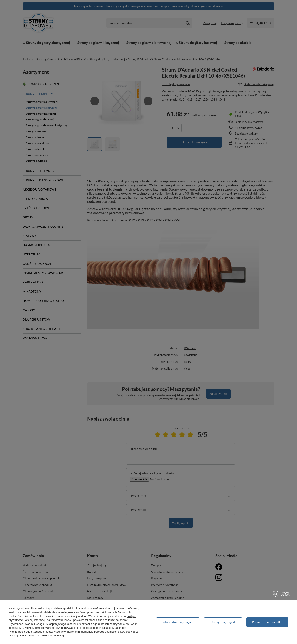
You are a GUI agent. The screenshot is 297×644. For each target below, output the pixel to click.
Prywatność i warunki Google (27, 624)
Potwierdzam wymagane (178, 622)
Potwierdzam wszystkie (267, 622)
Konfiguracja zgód (223, 622)
